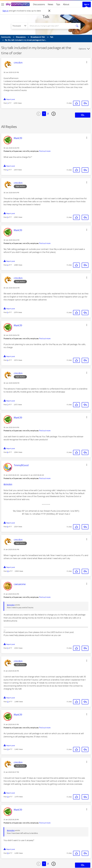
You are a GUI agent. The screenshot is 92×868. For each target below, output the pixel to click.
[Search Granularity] (20, 26)
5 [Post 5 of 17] (7, 312)
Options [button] (82, 49)
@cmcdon (8, 484)
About (66, 4)
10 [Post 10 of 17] (8, 571)
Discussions (39, 4)
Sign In (87, 4)
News (50, 4)
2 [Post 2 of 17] (7, 170)
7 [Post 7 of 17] (7, 405)
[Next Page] (54, 114)
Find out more (45, 151)
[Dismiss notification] (49, 11)
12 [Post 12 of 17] (8, 702)
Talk (46, 17)
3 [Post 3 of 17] (7, 217)
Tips (58, 4)
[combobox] (52, 26)
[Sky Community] (18, 4)
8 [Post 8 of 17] (8, 452)
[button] (87, 62)
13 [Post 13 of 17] (8, 749)
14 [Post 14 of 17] (8, 797)
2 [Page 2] (48, 114)
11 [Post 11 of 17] (8, 648)
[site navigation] (3, 4)
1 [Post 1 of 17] (7, 103)
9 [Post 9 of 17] (8, 527)
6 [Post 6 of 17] (8, 360)
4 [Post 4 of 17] (8, 265)
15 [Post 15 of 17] (8, 853)
